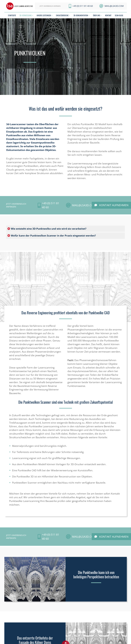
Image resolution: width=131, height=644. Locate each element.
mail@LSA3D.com (114, 6)
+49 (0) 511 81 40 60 (83, 6)
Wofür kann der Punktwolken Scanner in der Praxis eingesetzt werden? (53, 236)
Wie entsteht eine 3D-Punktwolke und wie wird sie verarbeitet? (49, 229)
